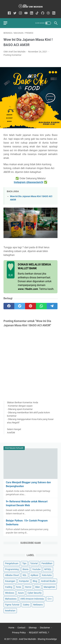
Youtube (36, 569)
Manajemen (49, 587)
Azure (21, 593)
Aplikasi (34, 575)
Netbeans (38, 605)
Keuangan (10, 581)
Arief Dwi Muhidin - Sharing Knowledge (38, 639)
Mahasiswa (11, 599)
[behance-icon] (54, 13)
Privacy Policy (19, 633)
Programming (12, 569)
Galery (26, 605)
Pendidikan (47, 563)
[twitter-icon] (15, 13)
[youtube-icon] (26, 13)
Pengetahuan (12, 563)
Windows (10, 593)
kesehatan (10, 611)
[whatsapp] (41, 306)
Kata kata (47, 575)
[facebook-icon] (9, 13)
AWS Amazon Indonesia (32, 599)
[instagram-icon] (20, 13)
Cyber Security (35, 593)
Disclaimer (45, 628)
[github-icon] (43, 13)
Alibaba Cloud (12, 575)
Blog (35, 581)
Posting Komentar (12, 55)
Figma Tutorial (12, 605)
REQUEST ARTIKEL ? (39, 633)
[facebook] (9, 306)
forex (19, 587)
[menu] (7, 23)
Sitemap (33, 628)
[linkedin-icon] (32, 13)
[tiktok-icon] (37, 13)
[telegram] (52, 306)
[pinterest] (30, 306)
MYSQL (48, 569)
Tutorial (34, 563)
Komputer (24, 581)
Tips (24, 563)
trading (9, 587)
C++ (50, 599)
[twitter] (20, 306)
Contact (21, 628)
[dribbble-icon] (48, 13)
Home (11, 628)
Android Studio (48, 581)
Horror (28, 587)
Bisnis (25, 569)
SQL (25, 575)
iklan (38, 587)
